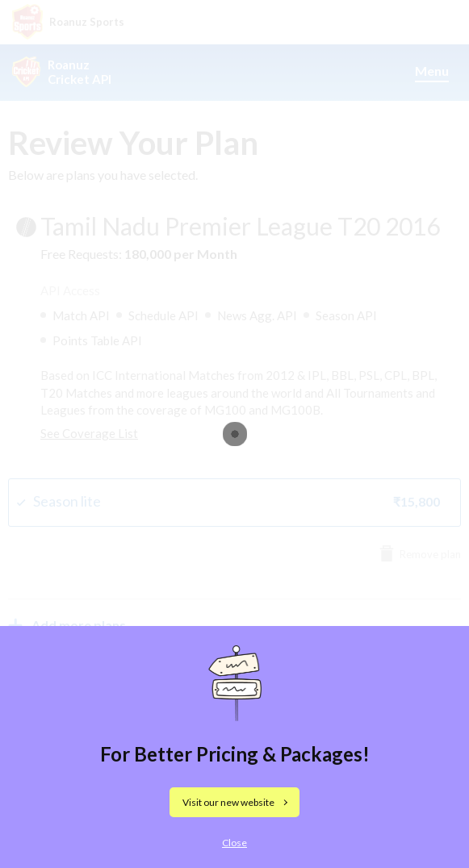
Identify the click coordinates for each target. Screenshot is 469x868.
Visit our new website (228, 802)
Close (234, 843)
